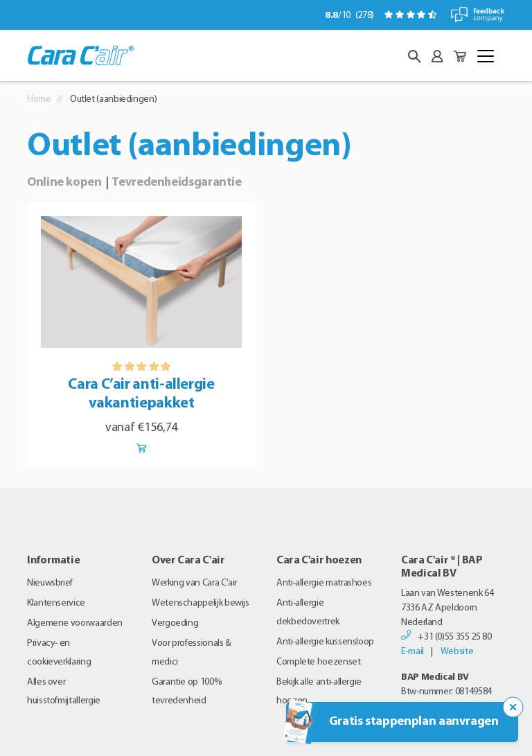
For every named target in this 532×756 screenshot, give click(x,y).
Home (39, 99)
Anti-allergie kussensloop (325, 642)
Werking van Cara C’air (194, 583)
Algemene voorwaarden (75, 623)
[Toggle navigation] (486, 56)
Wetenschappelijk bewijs (201, 603)
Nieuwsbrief (50, 583)
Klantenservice (56, 603)
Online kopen (64, 183)
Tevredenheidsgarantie (176, 183)
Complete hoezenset (319, 662)
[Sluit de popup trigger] (513, 707)
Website (457, 652)
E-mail (413, 652)
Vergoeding (175, 623)
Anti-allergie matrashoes (324, 583)
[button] (414, 56)
